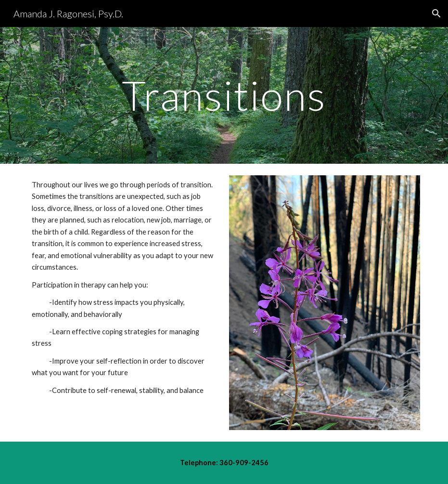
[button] (436, 13)
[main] (224, 95)
